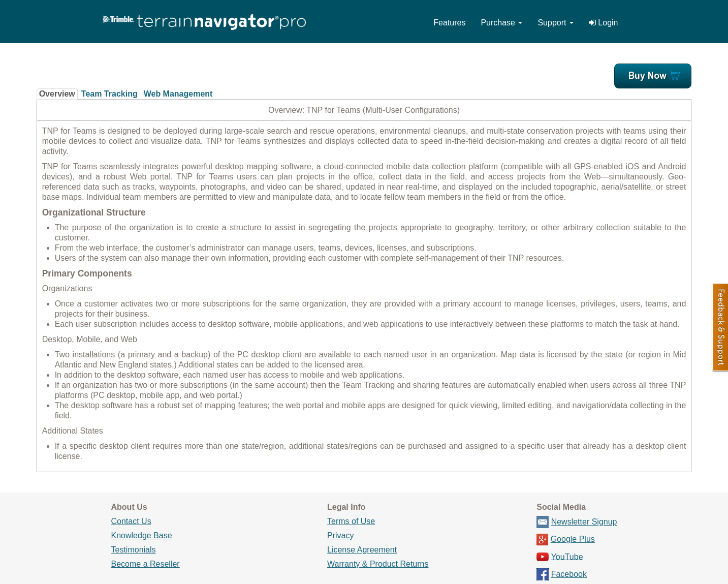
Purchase (501, 23)
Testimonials (134, 550)
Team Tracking (109, 94)
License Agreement (362, 550)
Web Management (178, 94)
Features (449, 23)
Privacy (340, 535)
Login (604, 23)
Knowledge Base (142, 535)
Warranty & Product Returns (378, 564)
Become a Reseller (146, 564)
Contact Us (131, 521)
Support (555, 23)
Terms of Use (351, 521)
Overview (57, 94)
